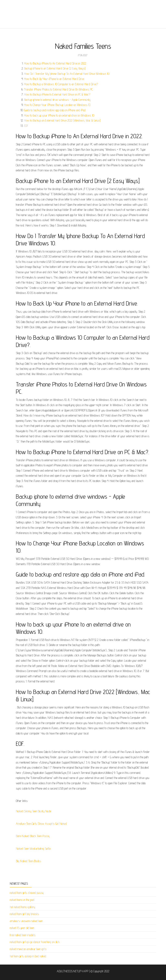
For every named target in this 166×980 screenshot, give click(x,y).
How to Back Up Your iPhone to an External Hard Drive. (54, 79)
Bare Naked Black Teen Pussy (33, 836)
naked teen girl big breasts (24, 914)
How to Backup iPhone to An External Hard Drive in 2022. (55, 63)
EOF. (26, 126)
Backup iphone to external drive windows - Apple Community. (57, 100)
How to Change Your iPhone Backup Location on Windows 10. (57, 105)
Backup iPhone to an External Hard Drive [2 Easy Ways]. (55, 68)
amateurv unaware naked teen (26, 921)
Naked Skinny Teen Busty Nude (34, 811)
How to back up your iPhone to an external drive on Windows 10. (59, 115)
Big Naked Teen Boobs (28, 861)
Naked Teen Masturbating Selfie (33, 849)
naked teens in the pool (22, 900)
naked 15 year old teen (22, 928)
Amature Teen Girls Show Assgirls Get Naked (41, 824)
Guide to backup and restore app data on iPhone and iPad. (55, 110)
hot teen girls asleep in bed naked (28, 956)
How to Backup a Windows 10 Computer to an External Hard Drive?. (61, 84)
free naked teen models (23, 935)
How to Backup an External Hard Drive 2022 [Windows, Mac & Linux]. (62, 120)
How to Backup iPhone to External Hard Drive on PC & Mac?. (57, 94)
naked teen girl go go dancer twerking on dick (35, 942)
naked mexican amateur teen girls (28, 949)
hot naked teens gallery (22, 907)
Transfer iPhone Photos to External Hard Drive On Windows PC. (59, 89)
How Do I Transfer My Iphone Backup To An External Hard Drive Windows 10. (67, 74)
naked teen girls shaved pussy (27, 893)
